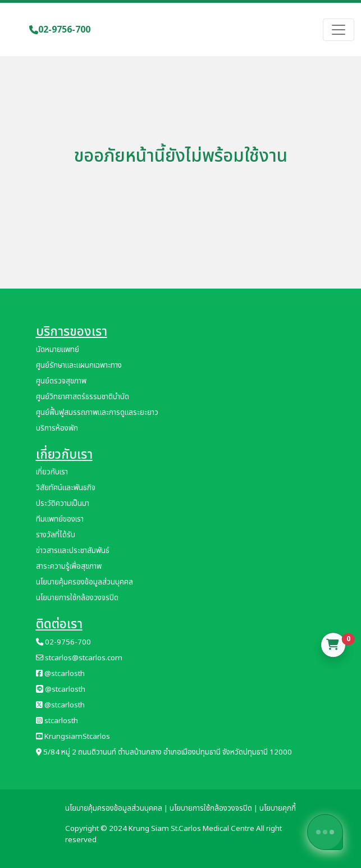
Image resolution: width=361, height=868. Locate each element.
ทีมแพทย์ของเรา (60, 519)
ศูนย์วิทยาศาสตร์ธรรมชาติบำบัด (83, 397)
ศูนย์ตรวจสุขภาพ (61, 381)
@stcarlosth (60, 674)
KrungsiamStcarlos (73, 737)
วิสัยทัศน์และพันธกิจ (66, 488)
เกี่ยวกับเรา (52, 472)
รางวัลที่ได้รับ (56, 535)
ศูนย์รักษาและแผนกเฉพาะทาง (79, 366)
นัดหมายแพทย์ (58, 350)
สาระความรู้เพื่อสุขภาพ (69, 567)
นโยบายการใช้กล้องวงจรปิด (77, 598)
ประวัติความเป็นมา (63, 504)
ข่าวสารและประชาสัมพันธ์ (73, 551)
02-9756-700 (60, 30)
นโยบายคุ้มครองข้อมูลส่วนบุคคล (84, 582)
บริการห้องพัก (57, 428)
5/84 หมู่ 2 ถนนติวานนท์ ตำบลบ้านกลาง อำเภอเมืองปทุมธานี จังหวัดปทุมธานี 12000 (164, 752)
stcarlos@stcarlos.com (79, 658)
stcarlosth (57, 721)
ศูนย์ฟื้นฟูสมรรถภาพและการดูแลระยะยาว (97, 413)
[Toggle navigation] (339, 30)
